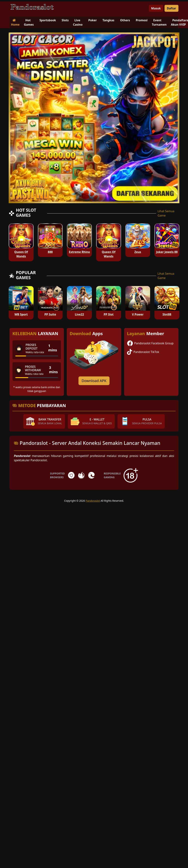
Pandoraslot (93, 501)
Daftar (171, 8)
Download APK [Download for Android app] (94, 381)
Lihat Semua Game (166, 213)
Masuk (156, 8)
